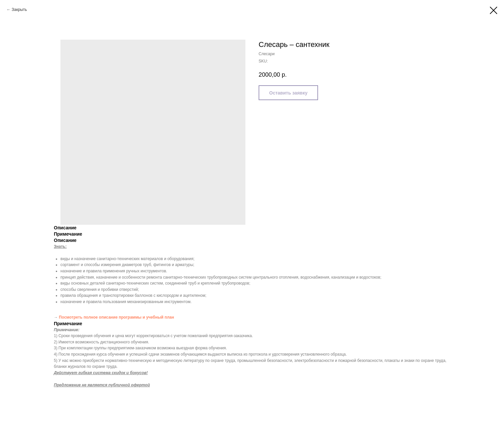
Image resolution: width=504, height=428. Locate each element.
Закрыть (19, 10)
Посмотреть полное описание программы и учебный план (116, 317)
